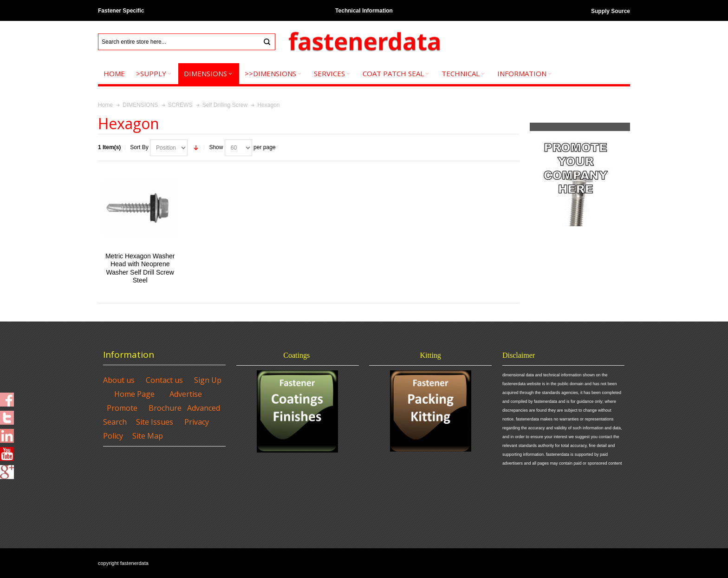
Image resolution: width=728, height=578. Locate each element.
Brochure (165, 408)
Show (216, 147)
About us (119, 380)
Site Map (148, 436)
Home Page (134, 394)
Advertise (186, 394)
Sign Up (208, 380)
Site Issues (155, 422)
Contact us (164, 380)
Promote (122, 408)
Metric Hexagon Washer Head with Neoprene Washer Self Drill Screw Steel (140, 268)
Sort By (139, 147)
